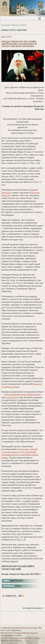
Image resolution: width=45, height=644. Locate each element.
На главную (6, 25)
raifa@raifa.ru (16, 630)
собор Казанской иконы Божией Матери (22, 395)
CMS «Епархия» (16, 640)
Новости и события (19, 25)
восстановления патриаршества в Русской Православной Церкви (20, 455)
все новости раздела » (33, 608)
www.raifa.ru (17, 635)
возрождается (13, 397)
